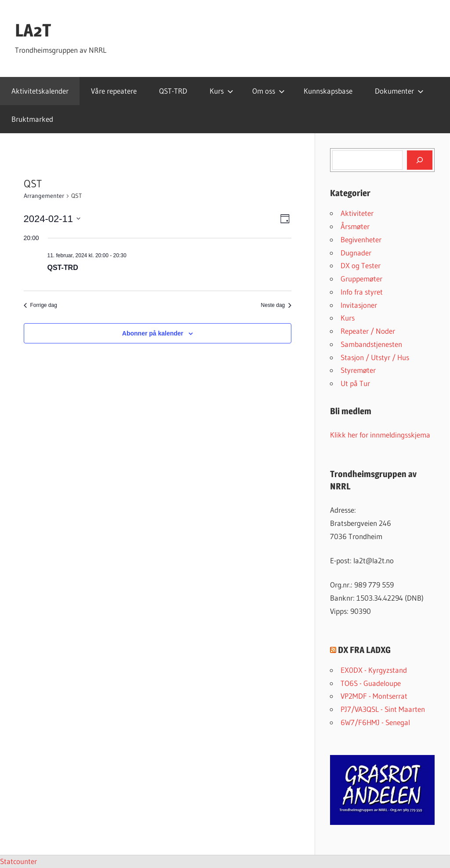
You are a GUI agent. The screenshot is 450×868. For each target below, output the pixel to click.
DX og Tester (361, 265)
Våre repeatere (114, 91)
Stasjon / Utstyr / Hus (375, 357)
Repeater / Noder (368, 331)
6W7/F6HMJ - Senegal (375, 722)
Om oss (269, 91)
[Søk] (420, 160)
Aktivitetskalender (40, 91)
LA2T (33, 30)
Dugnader (356, 253)
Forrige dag (40, 305)
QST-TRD (173, 91)
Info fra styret (362, 292)
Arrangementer (44, 196)
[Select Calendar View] (285, 219)
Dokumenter (399, 91)
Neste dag (276, 305)
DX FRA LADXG (364, 650)
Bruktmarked (32, 119)
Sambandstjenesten (371, 344)
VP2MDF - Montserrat (374, 696)
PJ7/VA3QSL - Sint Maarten (383, 709)
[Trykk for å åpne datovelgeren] (52, 219)
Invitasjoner (359, 305)
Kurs (221, 91)
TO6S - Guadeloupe (371, 683)
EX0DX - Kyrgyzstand (374, 670)
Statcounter (18, 861)
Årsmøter (355, 226)
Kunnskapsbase (328, 91)
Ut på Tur (355, 383)
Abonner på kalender (153, 333)
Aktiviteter (357, 213)
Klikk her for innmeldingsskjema (380, 435)
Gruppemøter (361, 279)
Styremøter (358, 370)
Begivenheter (361, 239)
